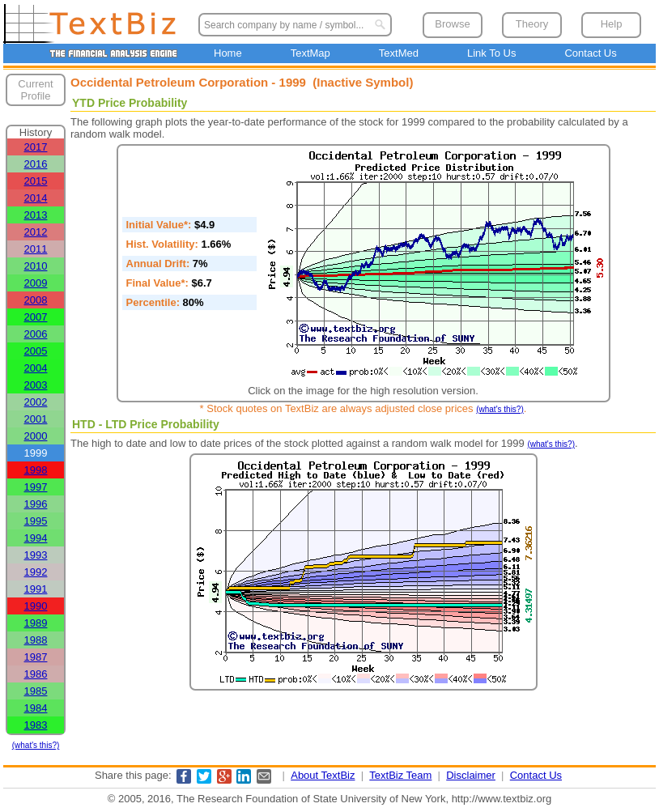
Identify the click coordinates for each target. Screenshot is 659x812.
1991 (36, 589)
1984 (36, 708)
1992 (36, 572)
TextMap (310, 53)
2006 (36, 334)
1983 (36, 725)
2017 (36, 147)
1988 (36, 640)
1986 (36, 674)
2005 (36, 351)
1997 (36, 487)
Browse (452, 24)
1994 (36, 538)
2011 (36, 249)
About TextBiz (323, 775)
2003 (36, 385)
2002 (36, 402)
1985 (36, 691)
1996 (36, 504)
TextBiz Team (400, 775)
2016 (36, 164)
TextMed (399, 53)
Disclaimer (471, 775)
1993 (36, 555)
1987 (36, 657)
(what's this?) (36, 745)
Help (612, 24)
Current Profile (35, 90)
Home (228, 53)
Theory (532, 24)
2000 (36, 436)
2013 (36, 215)
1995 (36, 521)
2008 (36, 300)
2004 (36, 368)
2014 (36, 198)
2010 (36, 266)
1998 (36, 470)
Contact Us (590, 53)
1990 (36, 606)
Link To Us (491, 53)
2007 (36, 317)
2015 (36, 181)
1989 (36, 623)
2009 (36, 283)
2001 (36, 419)
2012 (36, 232)
